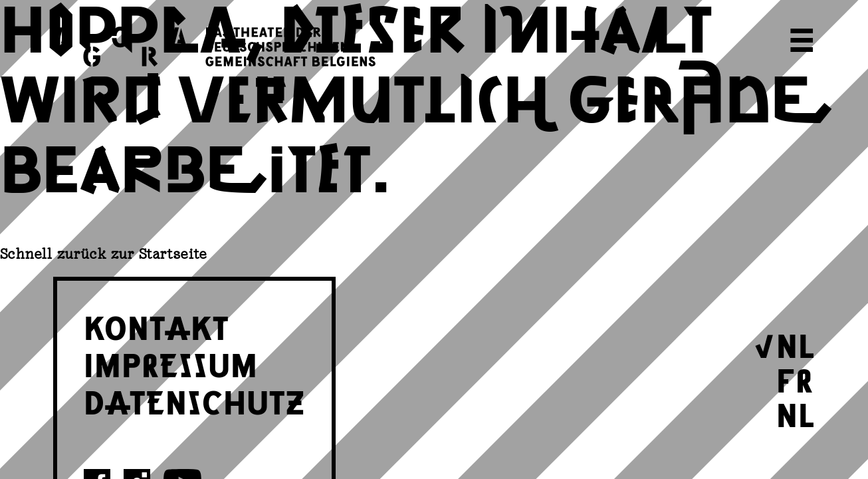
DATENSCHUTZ (194, 400)
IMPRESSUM (171, 363)
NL (796, 344)
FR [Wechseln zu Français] (795, 379)
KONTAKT (157, 326)
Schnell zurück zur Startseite (104, 254)
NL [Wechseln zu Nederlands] (796, 413)
